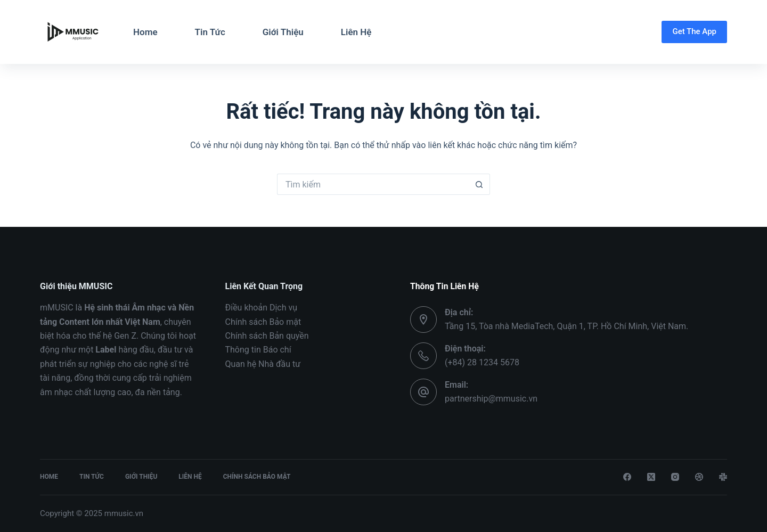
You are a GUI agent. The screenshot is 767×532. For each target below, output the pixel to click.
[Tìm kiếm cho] (373, 184)
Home (145, 32)
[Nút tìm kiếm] (479, 184)
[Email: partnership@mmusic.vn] (423, 392)
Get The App (694, 31)
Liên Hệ (356, 32)
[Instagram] (675, 477)
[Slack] (723, 477)
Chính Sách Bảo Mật (257, 477)
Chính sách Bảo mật (263, 322)
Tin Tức (210, 32)
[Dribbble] (699, 477)
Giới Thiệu (283, 32)
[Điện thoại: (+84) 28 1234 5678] (423, 356)
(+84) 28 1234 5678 (482, 362)
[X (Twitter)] (651, 477)
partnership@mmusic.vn (491, 399)
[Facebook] (627, 477)
